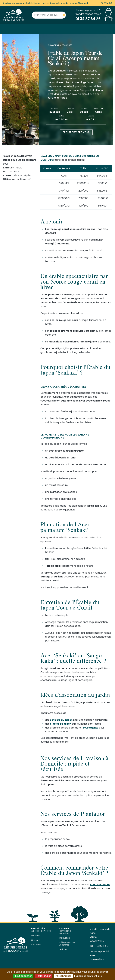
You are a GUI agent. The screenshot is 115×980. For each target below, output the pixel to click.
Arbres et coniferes (41, 931)
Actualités (106, 3)
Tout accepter (23, 976)
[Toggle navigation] (8, 29)
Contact (35, 940)
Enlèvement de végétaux (67, 944)
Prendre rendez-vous (76, 132)
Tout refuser (44, 976)
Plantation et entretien (66, 932)
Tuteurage (64, 938)
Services (35, 936)
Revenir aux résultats (60, 45)
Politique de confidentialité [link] (88, 976)
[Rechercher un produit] (49, 15)
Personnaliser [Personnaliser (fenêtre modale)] (63, 976)
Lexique (63, 950)
